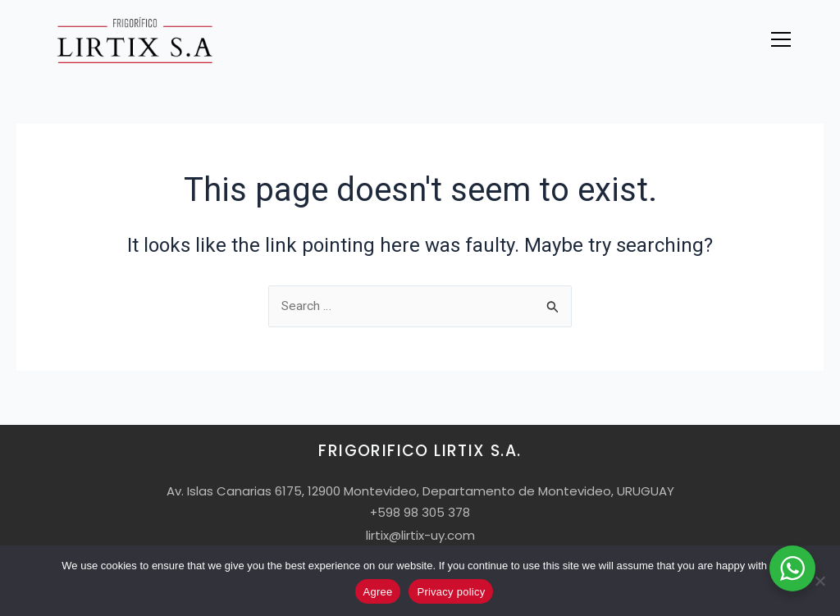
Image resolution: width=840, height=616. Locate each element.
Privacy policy (451, 592)
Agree (378, 592)
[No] (819, 581)
